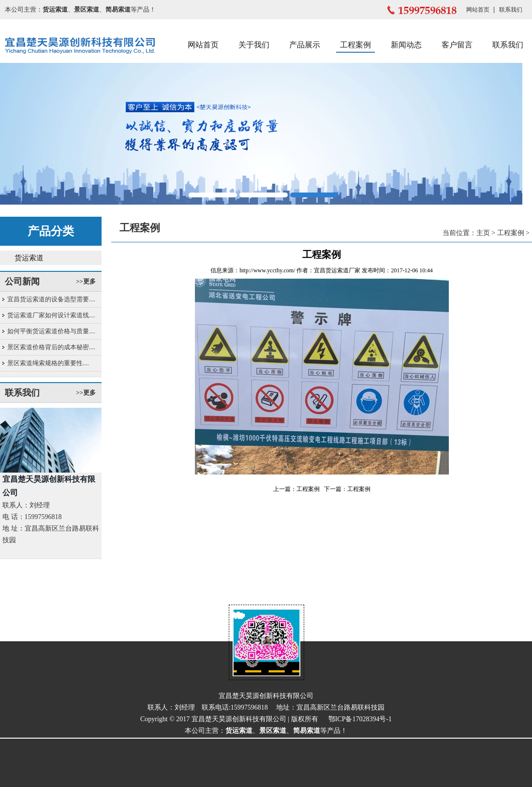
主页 (483, 233)
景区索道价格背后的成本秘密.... (51, 347)
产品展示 (305, 45)
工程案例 (355, 45)
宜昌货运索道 (331, 270)
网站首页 (478, 10)
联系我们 (511, 10)
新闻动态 (406, 45)
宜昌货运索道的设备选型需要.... (51, 299)
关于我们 (254, 45)
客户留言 (457, 45)
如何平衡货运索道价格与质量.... (51, 331)
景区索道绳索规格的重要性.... (48, 363)
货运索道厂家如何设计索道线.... (51, 315)
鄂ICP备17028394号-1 (360, 719)
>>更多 (86, 281)
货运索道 (29, 258)
